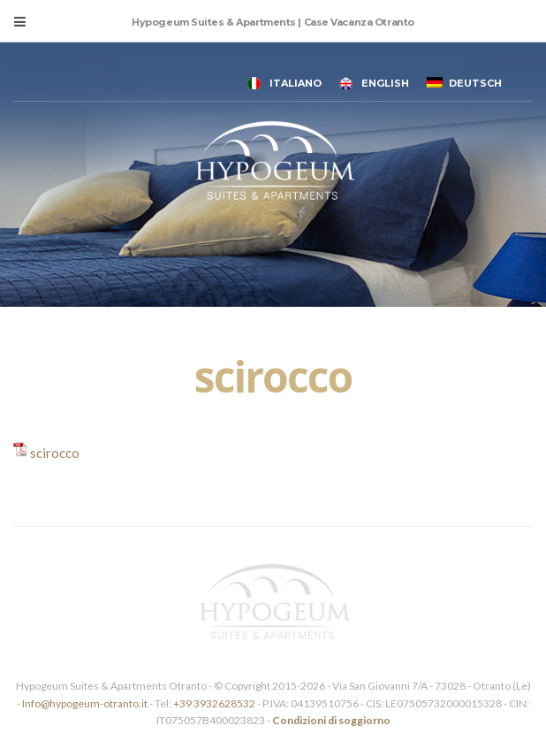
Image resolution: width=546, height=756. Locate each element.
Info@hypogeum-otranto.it (86, 703)
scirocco (55, 453)
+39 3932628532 (214, 703)
